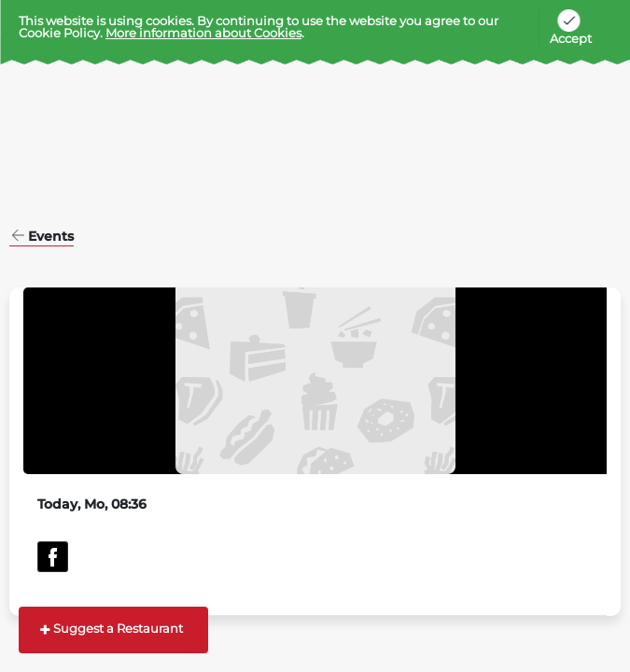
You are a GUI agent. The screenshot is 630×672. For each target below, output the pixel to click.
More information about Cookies (203, 33)
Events (51, 237)
